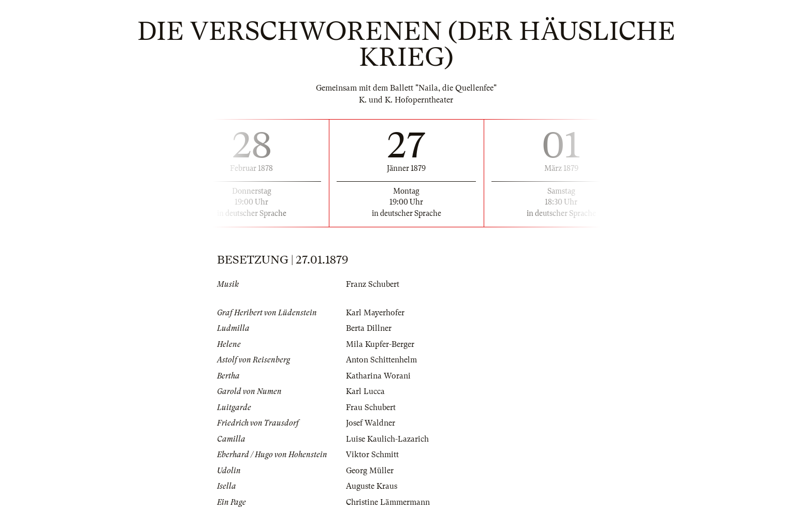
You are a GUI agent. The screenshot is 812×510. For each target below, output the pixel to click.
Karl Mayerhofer (375, 313)
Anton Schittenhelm (381, 360)
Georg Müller (370, 471)
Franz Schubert (373, 284)
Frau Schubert (371, 407)
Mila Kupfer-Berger (380, 344)
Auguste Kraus (372, 486)
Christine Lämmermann (388, 502)
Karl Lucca (365, 391)
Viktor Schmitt (372, 455)
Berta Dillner (369, 328)
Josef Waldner (371, 423)
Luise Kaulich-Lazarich (387, 439)
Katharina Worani (378, 376)
